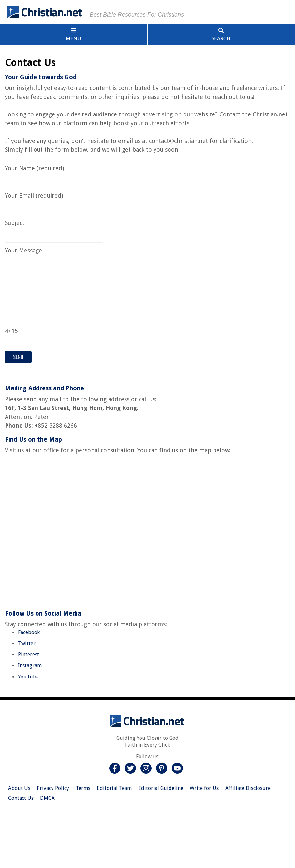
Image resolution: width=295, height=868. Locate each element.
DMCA (47, 798)
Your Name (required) (54, 175)
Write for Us (204, 788)
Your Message (55, 255)
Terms (83, 788)
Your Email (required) (54, 202)
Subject (54, 229)
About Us (19, 788)
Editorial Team (114, 788)
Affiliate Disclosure (248, 788)
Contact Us (21, 798)
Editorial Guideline (161, 788)
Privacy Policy (53, 788)
